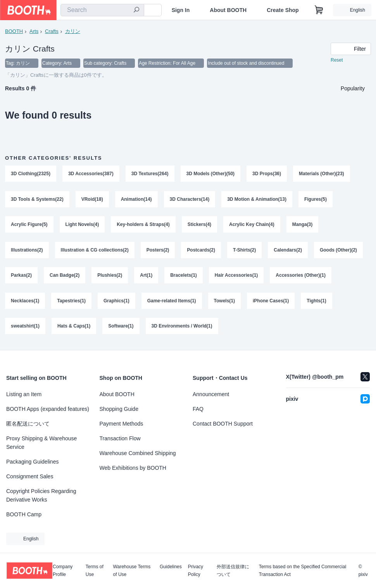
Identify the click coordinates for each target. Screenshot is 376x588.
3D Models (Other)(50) (211, 174)
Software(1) (121, 328)
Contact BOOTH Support (223, 424)
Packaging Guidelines (32, 462)
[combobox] (102, 10)
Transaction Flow (120, 438)
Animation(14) (136, 200)
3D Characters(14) (190, 200)
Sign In (181, 10)
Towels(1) (224, 302)
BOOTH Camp (24, 514)
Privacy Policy (196, 571)
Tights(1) (317, 302)
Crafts (52, 31)
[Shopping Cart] (319, 10)
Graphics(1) (116, 302)
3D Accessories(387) (91, 174)
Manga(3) (303, 225)
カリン (73, 31)
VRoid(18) (92, 200)
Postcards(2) (201, 251)
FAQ (198, 409)
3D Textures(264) (150, 174)
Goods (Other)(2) (338, 251)
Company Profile (63, 571)
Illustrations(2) (27, 251)
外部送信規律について (233, 571)
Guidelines (171, 567)
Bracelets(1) (184, 276)
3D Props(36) (267, 174)
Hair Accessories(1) (236, 276)
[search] (136, 10)
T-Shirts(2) (244, 251)
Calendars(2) (288, 251)
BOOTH (14, 31)
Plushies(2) (110, 276)
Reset (337, 60)
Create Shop (283, 10)
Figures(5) (316, 200)
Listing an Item (24, 394)
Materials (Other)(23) (322, 174)
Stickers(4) (199, 225)
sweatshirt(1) (25, 328)
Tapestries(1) (71, 302)
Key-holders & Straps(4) (143, 225)
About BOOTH (228, 10)
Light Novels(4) (82, 225)
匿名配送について (28, 424)
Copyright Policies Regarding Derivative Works (41, 495)
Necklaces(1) (25, 302)
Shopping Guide (119, 409)
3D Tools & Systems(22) (37, 200)
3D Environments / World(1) (182, 328)
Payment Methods (122, 424)
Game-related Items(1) (172, 302)
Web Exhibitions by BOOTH (133, 468)
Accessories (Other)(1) (301, 276)
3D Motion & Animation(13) (257, 200)
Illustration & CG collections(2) (95, 251)
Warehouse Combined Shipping (138, 453)
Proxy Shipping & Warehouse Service (41, 443)
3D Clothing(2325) (31, 174)
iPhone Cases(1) (271, 302)
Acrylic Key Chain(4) (252, 225)
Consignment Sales (30, 476)
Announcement (211, 394)
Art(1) (146, 276)
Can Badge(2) (65, 276)
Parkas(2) (21, 276)
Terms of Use (95, 571)
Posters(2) (158, 251)
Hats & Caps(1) (74, 328)
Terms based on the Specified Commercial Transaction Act (303, 571)
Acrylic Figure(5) (29, 225)
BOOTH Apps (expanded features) (48, 409)
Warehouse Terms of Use (132, 571)
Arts (34, 31)
